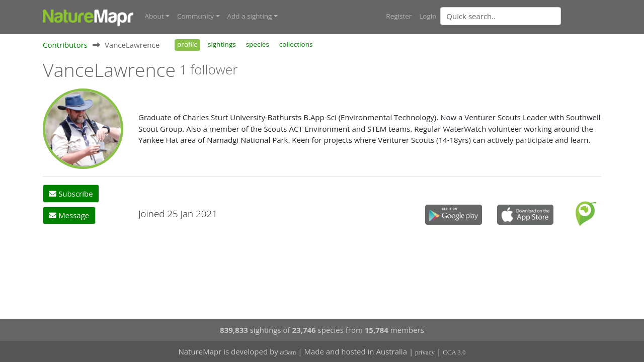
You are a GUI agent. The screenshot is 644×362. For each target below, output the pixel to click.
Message (69, 215)
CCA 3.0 (454, 352)
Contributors (65, 45)
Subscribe (71, 194)
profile (187, 44)
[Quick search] (501, 16)
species (258, 44)
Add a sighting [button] (250, 16)
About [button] (154, 16)
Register (399, 16)
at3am (288, 352)
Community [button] (195, 16)
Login (428, 16)
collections (296, 44)
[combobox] (521, 16)
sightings (222, 44)
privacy (425, 352)
